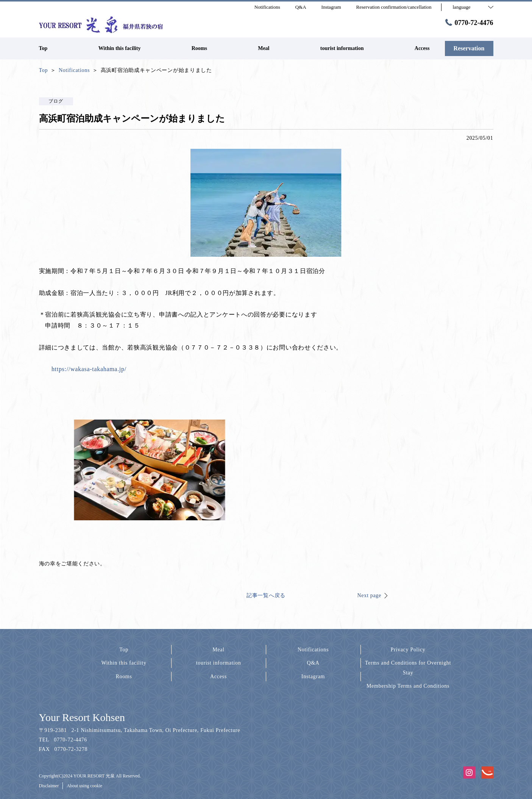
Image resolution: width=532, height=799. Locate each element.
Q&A (313, 663)
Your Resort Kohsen (82, 717)
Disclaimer (49, 786)
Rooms (124, 676)
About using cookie (84, 786)
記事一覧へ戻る (266, 595)
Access (218, 676)
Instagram (313, 676)
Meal (218, 650)
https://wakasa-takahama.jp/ (89, 369)
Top (124, 650)
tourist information (219, 663)
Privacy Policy (408, 650)
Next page (369, 595)
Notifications (313, 650)
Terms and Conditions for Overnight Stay (408, 668)
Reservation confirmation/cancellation (394, 7)
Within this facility (124, 663)
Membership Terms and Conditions (408, 686)
